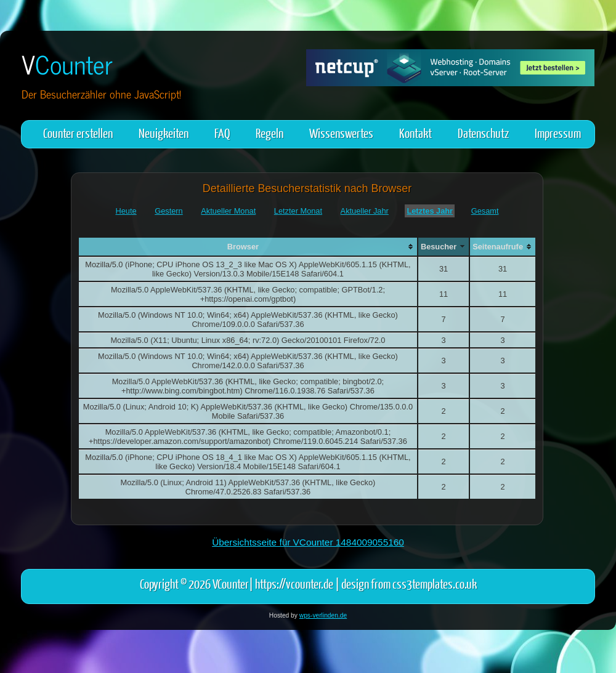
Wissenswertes (341, 133)
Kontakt (415, 133)
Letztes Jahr (430, 211)
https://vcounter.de (294, 583)
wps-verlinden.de (323, 615)
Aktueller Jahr (365, 211)
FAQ (222, 133)
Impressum (558, 133)
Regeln (269, 133)
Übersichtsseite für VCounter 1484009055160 (308, 542)
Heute (126, 211)
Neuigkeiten (164, 133)
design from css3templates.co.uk (409, 583)
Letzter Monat (298, 211)
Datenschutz (483, 133)
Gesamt (485, 211)
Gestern (169, 211)
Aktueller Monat (228, 211)
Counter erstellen (78, 133)
